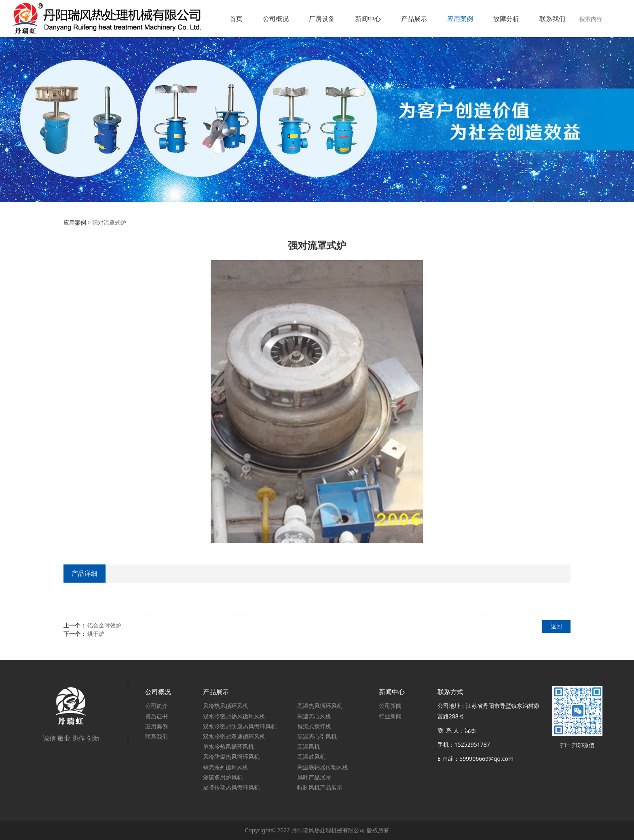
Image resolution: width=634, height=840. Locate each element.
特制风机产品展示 (320, 787)
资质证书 (156, 716)
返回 (556, 626)
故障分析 (506, 19)
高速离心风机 (314, 716)
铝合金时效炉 (104, 625)
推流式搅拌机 (314, 726)
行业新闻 (390, 716)
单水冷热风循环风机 (228, 746)
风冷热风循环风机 (226, 706)
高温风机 (309, 746)
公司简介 (156, 706)
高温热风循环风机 (320, 706)
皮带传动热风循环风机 (231, 787)
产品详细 (85, 573)
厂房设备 (322, 19)
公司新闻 (390, 706)
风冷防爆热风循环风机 (231, 757)
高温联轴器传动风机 (323, 767)
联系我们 (552, 19)
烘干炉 (96, 634)
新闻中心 (368, 19)
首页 (236, 19)
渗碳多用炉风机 (223, 777)
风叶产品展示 (314, 777)
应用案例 (460, 19)
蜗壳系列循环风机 (226, 767)
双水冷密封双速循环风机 (234, 736)
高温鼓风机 (311, 757)
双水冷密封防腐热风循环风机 (240, 726)
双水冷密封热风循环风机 (234, 716)
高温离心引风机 (317, 736)
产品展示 (414, 19)
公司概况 (276, 19)
